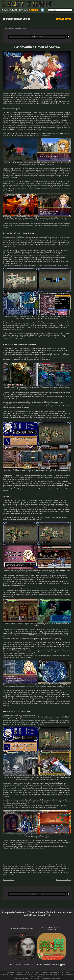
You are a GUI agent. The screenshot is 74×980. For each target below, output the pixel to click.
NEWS (5, 10)
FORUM (13, 10)
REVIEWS (23, 10)
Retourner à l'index (9, 880)
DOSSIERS (34, 10)
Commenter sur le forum (64, 880)
